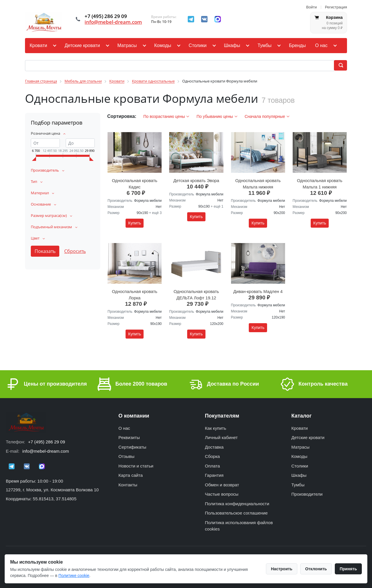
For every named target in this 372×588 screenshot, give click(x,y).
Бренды (297, 45)
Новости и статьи (136, 464)
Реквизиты (129, 436)
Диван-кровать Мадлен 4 (258, 290)
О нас (321, 45)
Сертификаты (133, 445)
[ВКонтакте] (207, 19)
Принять (348, 569)
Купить (135, 222)
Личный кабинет (221, 436)
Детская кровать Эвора (196, 180)
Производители (307, 492)
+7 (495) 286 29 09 (47, 440)
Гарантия (214, 473)
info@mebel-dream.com (115, 22)
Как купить (215, 426)
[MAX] (221, 19)
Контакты (128, 483)
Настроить (282, 569)
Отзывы (127, 455)
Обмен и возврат (222, 483)
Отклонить (316, 569)
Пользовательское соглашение (236, 511)
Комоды (163, 45)
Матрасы (127, 45)
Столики (197, 45)
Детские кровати (82, 45)
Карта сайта (131, 473)
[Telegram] (194, 19)
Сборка (212, 455)
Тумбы (264, 45)
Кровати (38, 45)
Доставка (214, 445)
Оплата (212, 464)
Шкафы (232, 45)
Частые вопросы (222, 492)
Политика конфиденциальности (237, 502)
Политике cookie (74, 576)
